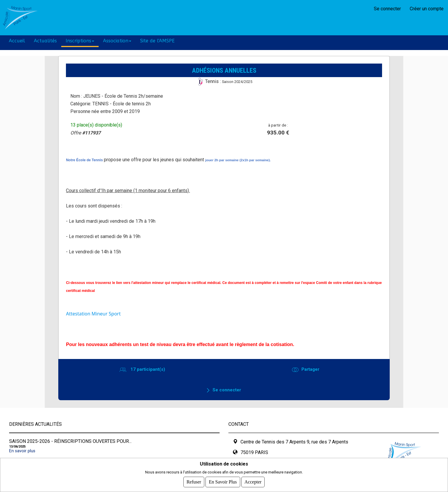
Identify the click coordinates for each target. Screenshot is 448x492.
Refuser (194, 482)
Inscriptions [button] (80, 41)
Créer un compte (427, 9)
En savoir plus (22, 451)
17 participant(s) (147, 369)
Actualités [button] (45, 41)
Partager (310, 369)
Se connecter (387, 9)
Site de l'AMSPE (157, 41)
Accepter (253, 482)
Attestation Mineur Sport (93, 314)
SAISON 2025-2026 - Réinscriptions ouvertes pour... (70, 441)
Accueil (17, 41)
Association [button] (117, 41)
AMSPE (58, 18)
